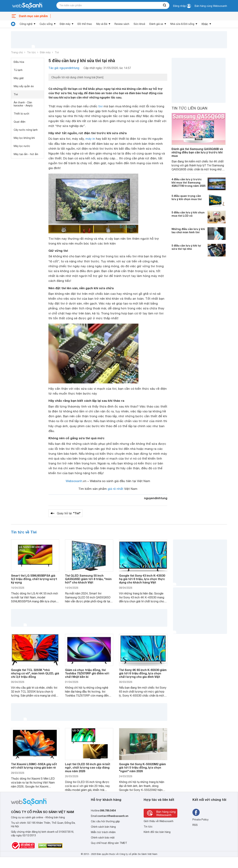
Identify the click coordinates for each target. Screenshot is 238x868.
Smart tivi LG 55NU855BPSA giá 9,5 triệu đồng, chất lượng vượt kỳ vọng (34, 579)
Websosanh (74, 481)
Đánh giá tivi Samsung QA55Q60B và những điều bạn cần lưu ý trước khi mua (197, 152)
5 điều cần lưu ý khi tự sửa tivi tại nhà (186, 247)
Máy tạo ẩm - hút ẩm (26, 154)
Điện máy (65, 24)
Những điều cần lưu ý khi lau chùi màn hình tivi (188, 231)
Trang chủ (17, 52)
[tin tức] (13, 24)
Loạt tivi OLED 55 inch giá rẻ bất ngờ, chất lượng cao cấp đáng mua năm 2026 (88, 767)
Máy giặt (19, 78)
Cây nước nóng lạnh (26, 130)
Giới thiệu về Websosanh (159, 821)
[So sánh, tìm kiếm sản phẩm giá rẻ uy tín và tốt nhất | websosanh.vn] (27, 6)
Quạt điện (20, 122)
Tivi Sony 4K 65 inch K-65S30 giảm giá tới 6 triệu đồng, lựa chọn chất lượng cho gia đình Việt (143, 673)
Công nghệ (26, 24)
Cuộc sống (46, 24)
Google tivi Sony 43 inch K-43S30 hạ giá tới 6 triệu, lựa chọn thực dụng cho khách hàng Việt (142, 579)
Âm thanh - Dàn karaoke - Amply (23, 104)
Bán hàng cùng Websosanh (211, 6)
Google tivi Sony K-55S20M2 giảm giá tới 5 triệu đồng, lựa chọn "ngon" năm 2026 (142, 767)
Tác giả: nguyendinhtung (64, 68)
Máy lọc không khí (24, 138)
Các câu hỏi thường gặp (105, 821)
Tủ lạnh (18, 70)
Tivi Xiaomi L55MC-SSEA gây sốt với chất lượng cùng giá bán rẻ (34, 766)
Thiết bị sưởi (21, 114)
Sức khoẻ (139, 24)
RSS (195, 825)
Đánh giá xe (156, 24)
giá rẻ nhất (115, 489)
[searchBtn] (165, 5)
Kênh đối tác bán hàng (157, 832)
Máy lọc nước (22, 146)
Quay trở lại (69, 513)
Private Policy (200, 820)
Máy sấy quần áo (24, 86)
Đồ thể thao (85, 24)
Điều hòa (19, 62)
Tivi (57, 52)
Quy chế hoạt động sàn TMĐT (109, 843)
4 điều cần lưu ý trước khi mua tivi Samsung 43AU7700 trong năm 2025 (188, 182)
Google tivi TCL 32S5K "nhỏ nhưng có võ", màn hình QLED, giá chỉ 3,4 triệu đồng (35, 673)
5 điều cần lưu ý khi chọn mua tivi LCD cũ (188, 214)
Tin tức (31, 52)
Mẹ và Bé (102, 24)
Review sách (122, 24)
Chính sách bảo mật (103, 838)
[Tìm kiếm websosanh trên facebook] (196, 812)
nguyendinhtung (156, 498)
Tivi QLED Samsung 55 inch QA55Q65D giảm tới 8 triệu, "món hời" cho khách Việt (88, 579)
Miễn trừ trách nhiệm (103, 832)
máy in (90, 139)
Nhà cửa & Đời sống (182, 24)
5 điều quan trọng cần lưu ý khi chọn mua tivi (187, 197)
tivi (100, 106)
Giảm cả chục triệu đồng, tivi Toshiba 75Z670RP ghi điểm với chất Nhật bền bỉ (87, 673)
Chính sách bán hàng (103, 827)
